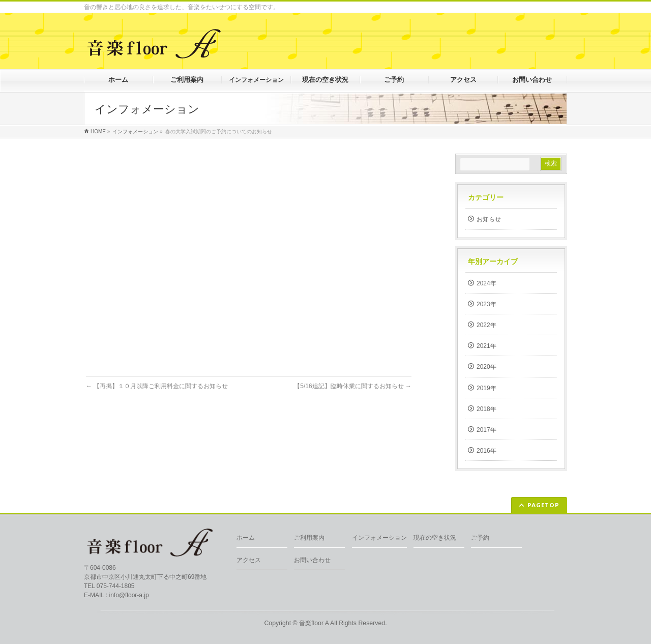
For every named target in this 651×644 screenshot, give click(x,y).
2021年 (486, 346)
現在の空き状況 (435, 538)
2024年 (486, 283)
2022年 (486, 325)
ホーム (246, 538)
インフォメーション (379, 538)
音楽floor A (314, 623)
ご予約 (480, 538)
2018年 (486, 409)
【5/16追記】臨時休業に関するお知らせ (353, 386)
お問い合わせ (312, 560)
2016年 (486, 451)
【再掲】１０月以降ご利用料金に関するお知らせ (157, 386)
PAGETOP (543, 505)
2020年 (486, 367)
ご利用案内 (309, 538)
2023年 (486, 304)
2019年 (486, 388)
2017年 (486, 430)
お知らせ (489, 219)
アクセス (249, 560)
